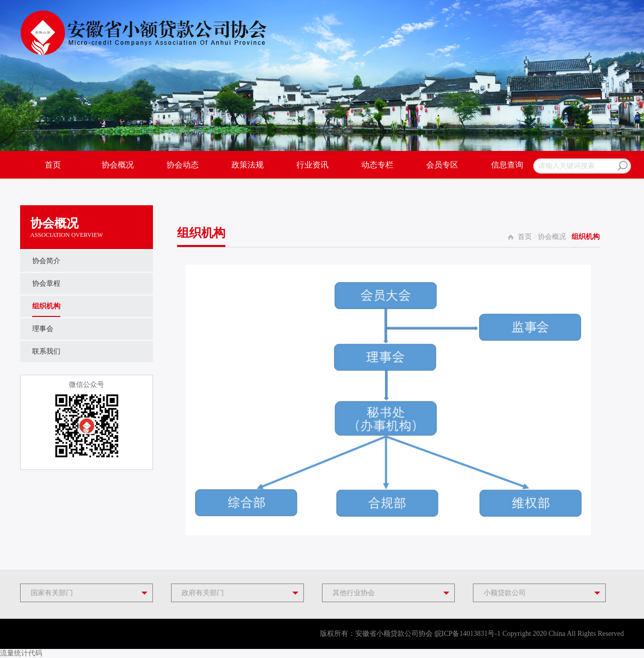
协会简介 (46, 261)
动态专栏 (377, 165)
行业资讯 (312, 165)
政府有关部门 (203, 593)
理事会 (43, 329)
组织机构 (46, 306)
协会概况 (118, 165)
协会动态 (183, 165)
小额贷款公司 (505, 593)
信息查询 (507, 165)
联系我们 (46, 351)
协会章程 (46, 283)
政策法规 (248, 165)
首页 (53, 165)
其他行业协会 (354, 593)
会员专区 (442, 165)
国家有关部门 (52, 593)
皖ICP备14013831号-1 (468, 634)
